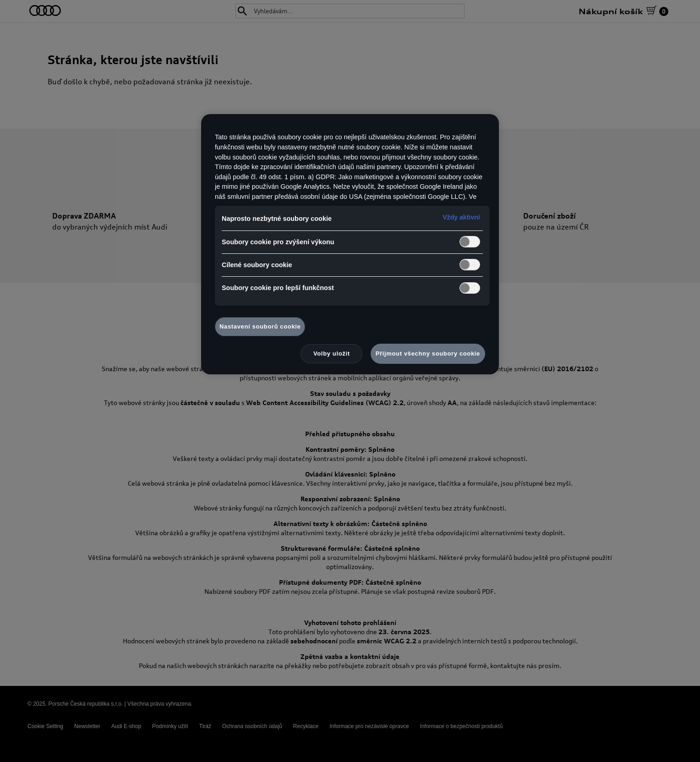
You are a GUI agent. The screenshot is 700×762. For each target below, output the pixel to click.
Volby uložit (332, 354)
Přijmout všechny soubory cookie (428, 354)
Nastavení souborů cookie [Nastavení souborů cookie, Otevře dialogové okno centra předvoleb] (260, 326)
